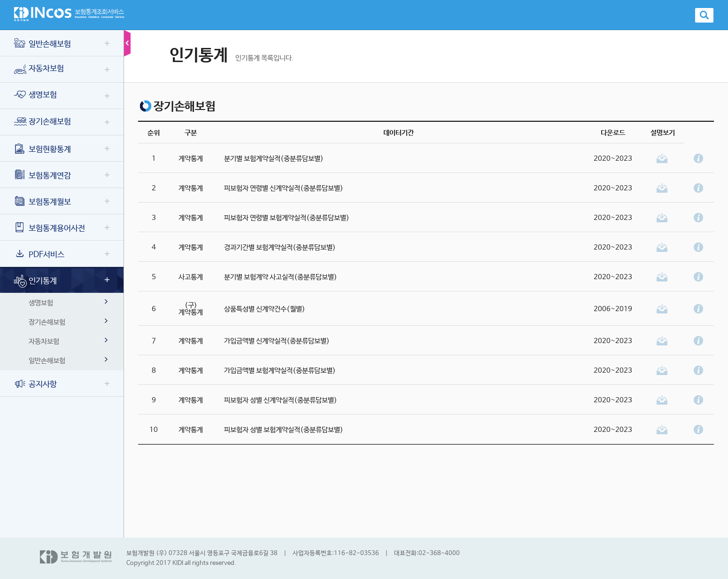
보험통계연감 (43, 176)
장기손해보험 (43, 122)
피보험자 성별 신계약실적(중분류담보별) (281, 400)
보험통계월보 (43, 202)
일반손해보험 (43, 44)
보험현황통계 (43, 150)
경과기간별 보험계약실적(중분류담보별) (280, 247)
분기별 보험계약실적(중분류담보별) (274, 159)
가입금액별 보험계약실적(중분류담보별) (280, 371)
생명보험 (35, 95)
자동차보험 (39, 69)
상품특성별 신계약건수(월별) (265, 309)
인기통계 (35, 281)
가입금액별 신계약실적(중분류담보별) (277, 341)
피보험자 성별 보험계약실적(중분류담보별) (284, 430)
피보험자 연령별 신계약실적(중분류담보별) (284, 188)
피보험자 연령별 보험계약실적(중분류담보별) (287, 218)
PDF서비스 (39, 255)
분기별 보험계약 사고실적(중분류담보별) (281, 277)
